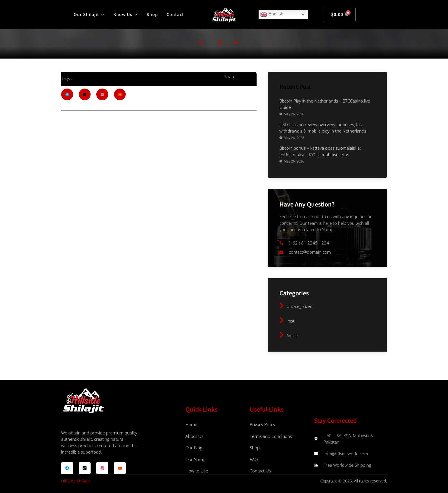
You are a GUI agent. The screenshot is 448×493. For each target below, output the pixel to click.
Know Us (126, 14)
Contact (175, 14)
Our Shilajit (89, 14)
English (272, 14)
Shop (152, 14)
